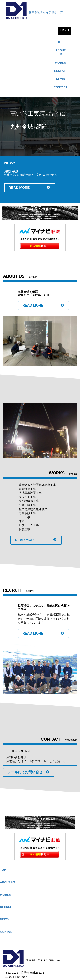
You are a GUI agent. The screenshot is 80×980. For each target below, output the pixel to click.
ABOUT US (61, 52)
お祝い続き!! (12, 171)
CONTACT (60, 87)
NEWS (61, 79)
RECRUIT (61, 71)
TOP (61, 42)
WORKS (61, 63)
